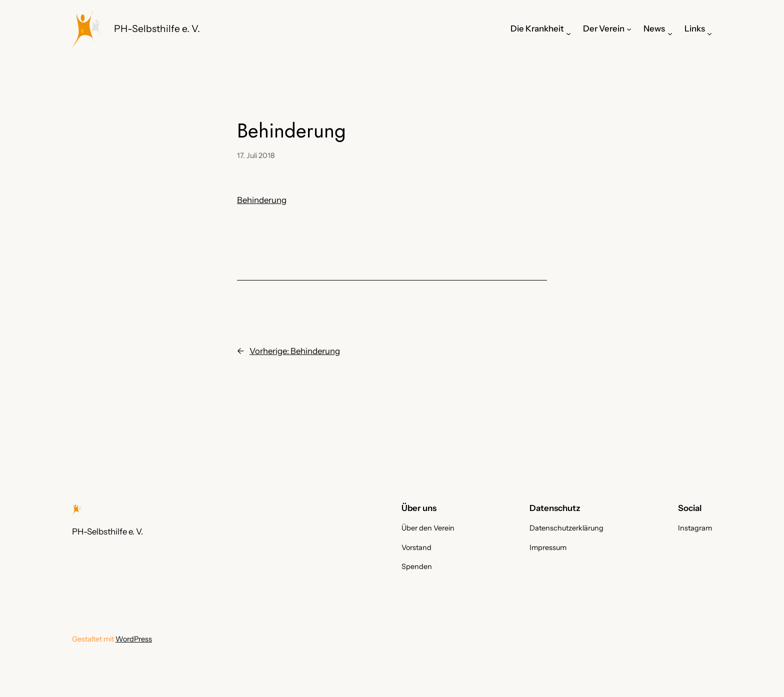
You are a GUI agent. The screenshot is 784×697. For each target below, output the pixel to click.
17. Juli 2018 (256, 155)
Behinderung (262, 200)
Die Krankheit (537, 28)
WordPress (134, 639)
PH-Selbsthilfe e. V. (157, 28)
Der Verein (604, 28)
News (654, 28)
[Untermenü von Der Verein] (629, 28)
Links (695, 28)
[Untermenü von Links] (709, 33)
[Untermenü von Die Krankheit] (568, 33)
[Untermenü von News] (670, 33)
